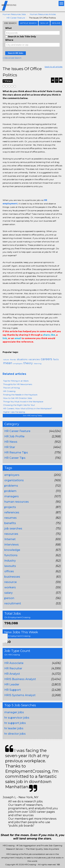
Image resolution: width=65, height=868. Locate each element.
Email (26, 349)
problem (10, 491)
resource (10, 582)
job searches (13, 528)
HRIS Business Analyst (20, 679)
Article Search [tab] (28, 23)
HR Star (10, 447)
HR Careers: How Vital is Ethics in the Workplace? (28, 408)
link (5, 338)
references (12, 512)
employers (12, 475)
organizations (14, 480)
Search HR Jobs (16, 53)
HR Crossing (9, 391)
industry (10, 561)
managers (12, 496)
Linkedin (20, 349)
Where (9, 40)
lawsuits (10, 566)
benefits (10, 523)
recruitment (13, 603)
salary (8, 593)
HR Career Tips (15, 458)
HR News (11, 442)
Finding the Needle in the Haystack (20, 395)
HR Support (13, 690)
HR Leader (12, 684)
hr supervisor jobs (17, 718)
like (53, 335)
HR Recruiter (13, 668)
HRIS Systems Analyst (20, 695)
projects (10, 507)
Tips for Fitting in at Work (16, 381)
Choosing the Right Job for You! (19, 405)
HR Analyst (12, 674)
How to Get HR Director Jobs (18, 398)
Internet (10, 539)
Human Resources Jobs (14, 14)
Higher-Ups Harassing (14, 412)
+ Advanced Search (12, 58)
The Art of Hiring (11, 388)
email (18, 338)
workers (10, 587)
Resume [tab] (56, 23)
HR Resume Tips (16, 452)
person (9, 598)
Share (5, 349)
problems (11, 486)
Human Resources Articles (43, 14)
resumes (10, 518)
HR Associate (14, 663)
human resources (17, 502)
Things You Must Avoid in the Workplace (23, 402)
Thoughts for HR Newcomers (18, 384)
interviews (12, 545)
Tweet (15, 349)
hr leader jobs (14, 728)
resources (11, 534)
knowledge (12, 550)
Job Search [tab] (10, 23)
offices (9, 571)
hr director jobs (15, 734)
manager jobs (14, 712)
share (46, 335)
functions (11, 555)
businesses (12, 577)
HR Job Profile (14, 436)
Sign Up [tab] (44, 23)
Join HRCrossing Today (32, 416)
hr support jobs (15, 723)
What (8, 28)
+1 (10, 349)
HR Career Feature (16, 18)
